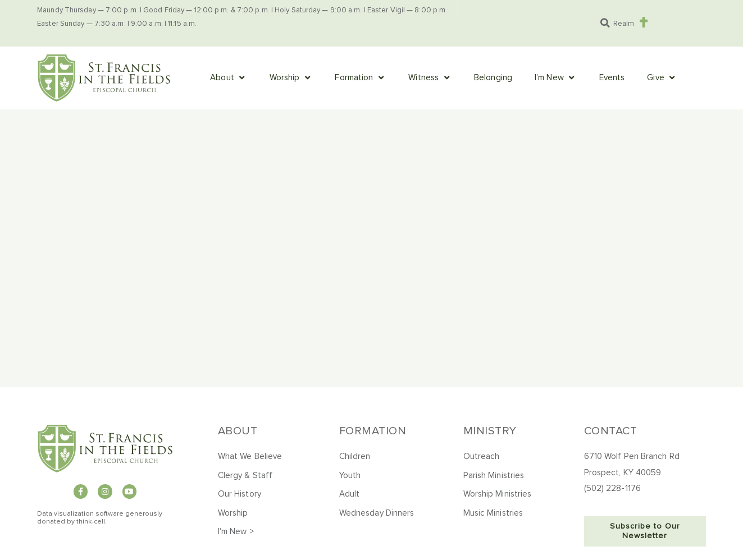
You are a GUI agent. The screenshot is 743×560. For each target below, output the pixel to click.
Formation (373, 431)
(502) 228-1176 (612, 488)
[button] (605, 23)
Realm (624, 24)
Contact (611, 431)
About (238, 431)
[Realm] (643, 22)
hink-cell (92, 522)
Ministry (490, 431)
